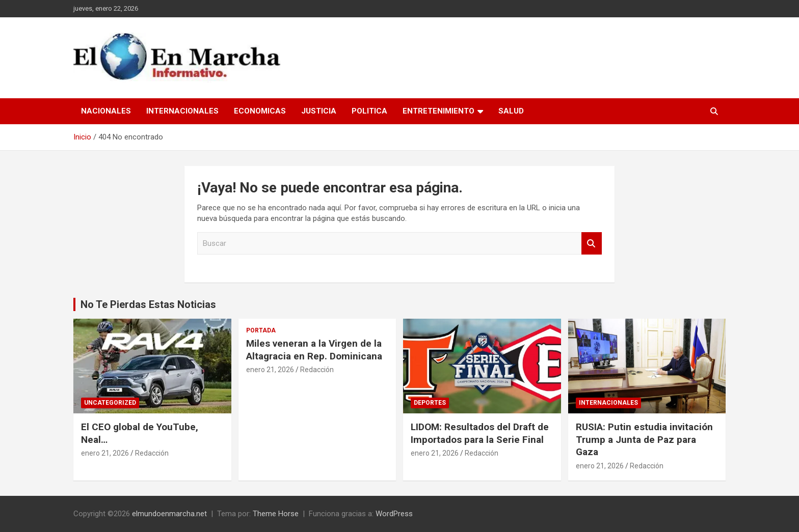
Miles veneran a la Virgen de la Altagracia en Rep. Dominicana (314, 350)
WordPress (394, 514)
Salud (511, 111)
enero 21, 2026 (105, 453)
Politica (369, 111)
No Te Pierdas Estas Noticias (148, 304)
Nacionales (106, 111)
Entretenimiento (438, 111)
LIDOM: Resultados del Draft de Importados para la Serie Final (480, 433)
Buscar (592, 244)
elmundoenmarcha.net (169, 514)
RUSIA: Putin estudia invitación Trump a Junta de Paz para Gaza (644, 439)
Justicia (319, 111)
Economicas (260, 111)
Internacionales (182, 111)
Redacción (152, 453)
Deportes (430, 403)
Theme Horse (276, 514)
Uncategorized (110, 403)
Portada (261, 330)
